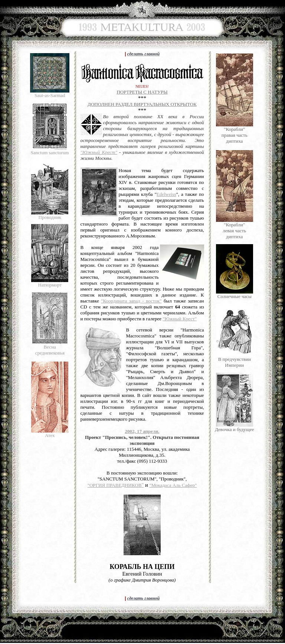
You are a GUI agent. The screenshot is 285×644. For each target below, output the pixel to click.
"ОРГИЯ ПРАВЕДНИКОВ (115, 485)
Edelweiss (166, 194)
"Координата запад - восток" (131, 301)
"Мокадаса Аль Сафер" (173, 485)
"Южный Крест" (99, 152)
